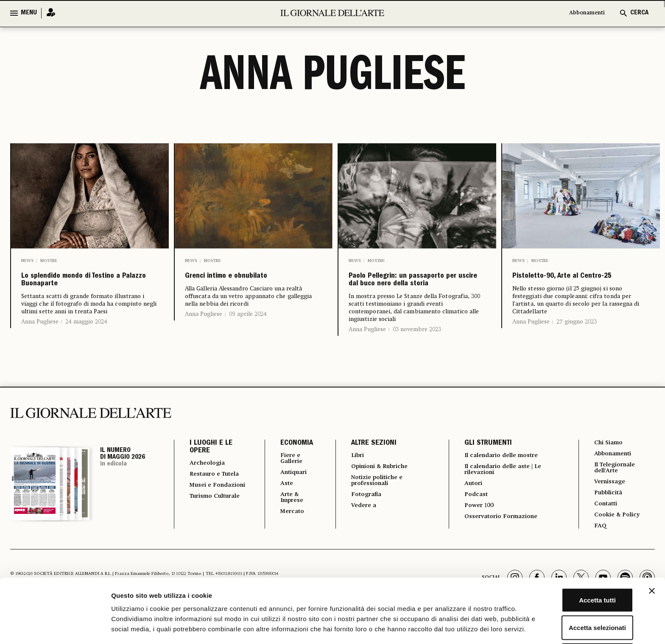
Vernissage (609, 511)
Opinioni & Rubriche (378, 493)
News (27, 261)
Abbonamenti (583, 13)
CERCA (639, 13)
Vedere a (359, 535)
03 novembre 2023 (417, 355)
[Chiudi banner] (652, 552)
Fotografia (362, 524)
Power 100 (476, 535)
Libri (352, 481)
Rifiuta (573, 616)
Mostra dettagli (446, 627)
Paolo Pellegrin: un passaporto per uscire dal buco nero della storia (416, 293)
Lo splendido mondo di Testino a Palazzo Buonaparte (82, 293)
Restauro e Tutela (207, 504)
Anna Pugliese (40, 347)
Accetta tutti (573, 561)
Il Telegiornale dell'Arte (616, 496)
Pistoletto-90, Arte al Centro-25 (567, 286)
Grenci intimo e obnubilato (226, 286)
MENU (29, 13)
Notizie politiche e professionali (374, 508)
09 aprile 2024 (248, 334)
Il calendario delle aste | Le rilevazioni (504, 496)
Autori (469, 512)
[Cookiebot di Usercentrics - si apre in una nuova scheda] (55, 627)
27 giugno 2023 (577, 341)
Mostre (49, 261)
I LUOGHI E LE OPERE (211, 473)
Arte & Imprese (287, 527)
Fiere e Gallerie (286, 485)
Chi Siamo (608, 468)
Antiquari (288, 500)
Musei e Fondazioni (208, 523)
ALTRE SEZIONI (367, 469)
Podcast (472, 524)
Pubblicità (608, 523)
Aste (280, 512)
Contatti (605, 535)
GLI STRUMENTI (483, 469)
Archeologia (210, 489)
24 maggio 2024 (86, 347)
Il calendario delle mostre (503, 481)
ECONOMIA (289, 469)
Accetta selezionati (572, 589)
